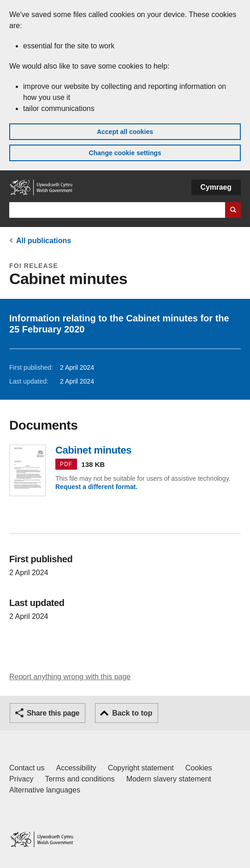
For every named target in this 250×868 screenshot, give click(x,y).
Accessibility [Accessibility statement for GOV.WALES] (76, 768)
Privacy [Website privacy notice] (21, 779)
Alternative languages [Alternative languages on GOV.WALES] (45, 790)
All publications (44, 241)
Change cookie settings (125, 153)
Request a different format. (96, 487)
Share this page (53, 713)
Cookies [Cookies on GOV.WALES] (199, 768)
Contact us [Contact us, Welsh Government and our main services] (27, 768)
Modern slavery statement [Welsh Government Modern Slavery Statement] (169, 779)
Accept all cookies (125, 132)
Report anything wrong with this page (70, 677)
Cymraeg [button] (216, 187)
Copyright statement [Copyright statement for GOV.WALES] (141, 768)
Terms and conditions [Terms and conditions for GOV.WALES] (80, 779)
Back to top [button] (132, 713)
